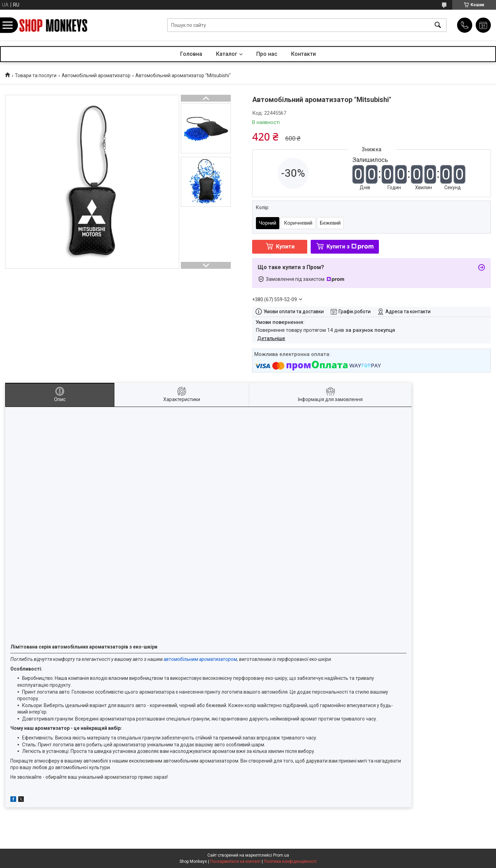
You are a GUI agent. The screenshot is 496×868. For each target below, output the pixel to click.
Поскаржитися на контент (235, 861)
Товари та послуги (36, 75)
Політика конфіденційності (290, 861)
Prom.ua (281, 855)
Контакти (303, 54)
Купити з (350, 247)
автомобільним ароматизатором (200, 659)
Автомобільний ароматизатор (96, 75)
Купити (285, 247)
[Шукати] (438, 25)
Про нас (267, 54)
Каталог (227, 54)
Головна (191, 54)
